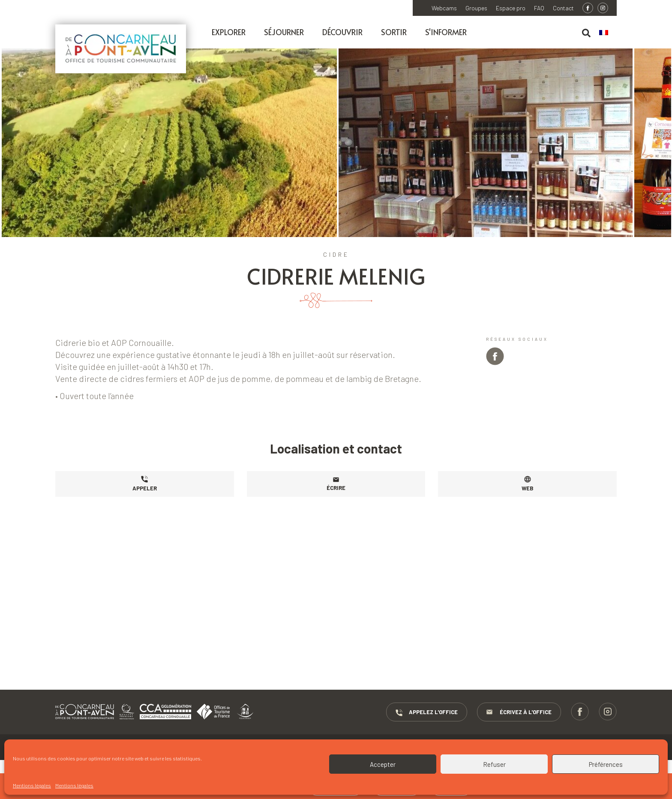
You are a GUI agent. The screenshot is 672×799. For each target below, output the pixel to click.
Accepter (383, 764)
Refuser (494, 764)
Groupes (476, 8)
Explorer (229, 32)
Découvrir (342, 32)
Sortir (394, 32)
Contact (563, 8)
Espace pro (511, 8)
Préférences (606, 764)
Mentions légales (32, 785)
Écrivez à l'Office (519, 712)
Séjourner (284, 32)
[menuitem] (608, 33)
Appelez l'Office (427, 712)
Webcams (444, 8)
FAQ (539, 8)
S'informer (446, 32)
